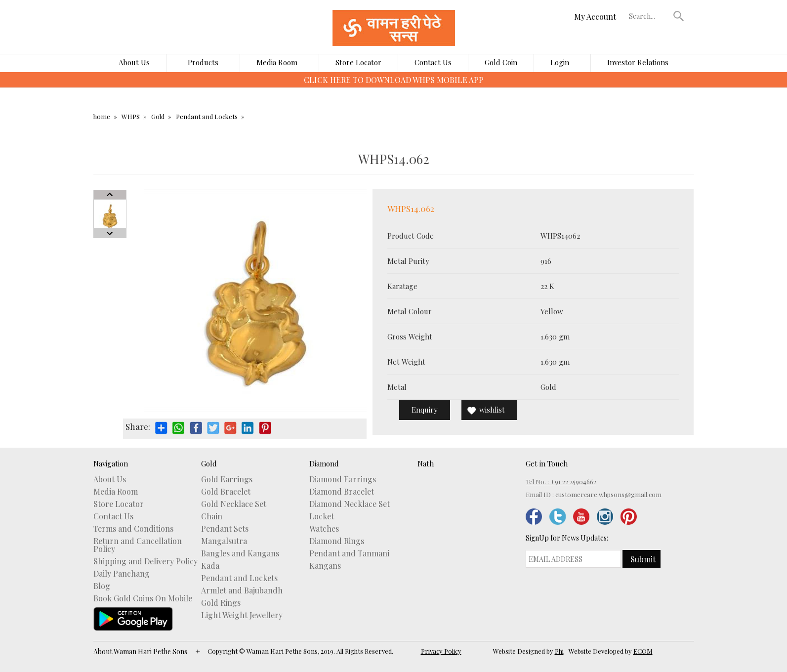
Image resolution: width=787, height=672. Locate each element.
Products (203, 62)
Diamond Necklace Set (350, 504)
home (102, 116)
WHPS (131, 116)
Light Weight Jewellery (242, 615)
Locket (322, 516)
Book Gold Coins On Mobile (143, 598)
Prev (110, 195)
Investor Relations (638, 62)
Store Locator (358, 62)
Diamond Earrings (343, 479)
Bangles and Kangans (240, 553)
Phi (559, 651)
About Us (134, 62)
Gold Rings (221, 603)
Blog (102, 586)
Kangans (325, 566)
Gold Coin (501, 62)
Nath (426, 463)
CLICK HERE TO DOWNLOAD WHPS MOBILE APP (394, 80)
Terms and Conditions (133, 529)
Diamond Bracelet (342, 492)
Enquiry (425, 410)
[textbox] (649, 16)
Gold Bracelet (226, 492)
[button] (678, 16)
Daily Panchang (122, 574)
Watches (324, 529)
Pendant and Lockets (207, 116)
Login (560, 62)
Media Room (277, 62)
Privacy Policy (441, 651)
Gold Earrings (227, 479)
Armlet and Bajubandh (242, 590)
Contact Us (433, 62)
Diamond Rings (337, 541)
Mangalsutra (224, 541)
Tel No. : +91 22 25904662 (561, 482)
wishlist (492, 410)
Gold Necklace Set (234, 504)
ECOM (643, 651)
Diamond (324, 463)
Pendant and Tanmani (349, 553)
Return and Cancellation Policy (138, 545)
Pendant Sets (225, 529)
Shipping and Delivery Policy (145, 561)
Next (110, 233)
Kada (210, 566)
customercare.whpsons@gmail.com (608, 494)
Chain (212, 516)
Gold (158, 116)
